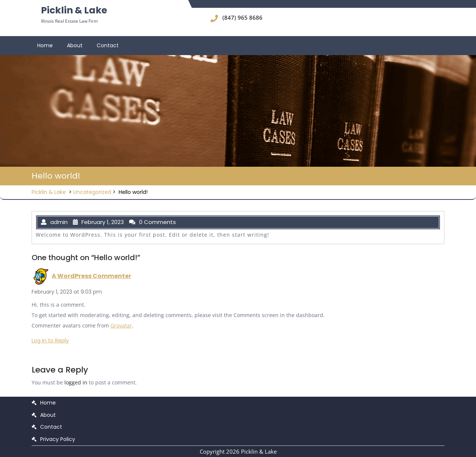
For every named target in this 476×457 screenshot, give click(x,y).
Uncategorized (92, 192)
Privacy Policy (58, 439)
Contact (108, 45)
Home (45, 45)
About (75, 45)
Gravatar (121, 325)
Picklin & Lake (74, 10)
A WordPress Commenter (91, 276)
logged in (76, 382)
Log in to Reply (50, 341)
